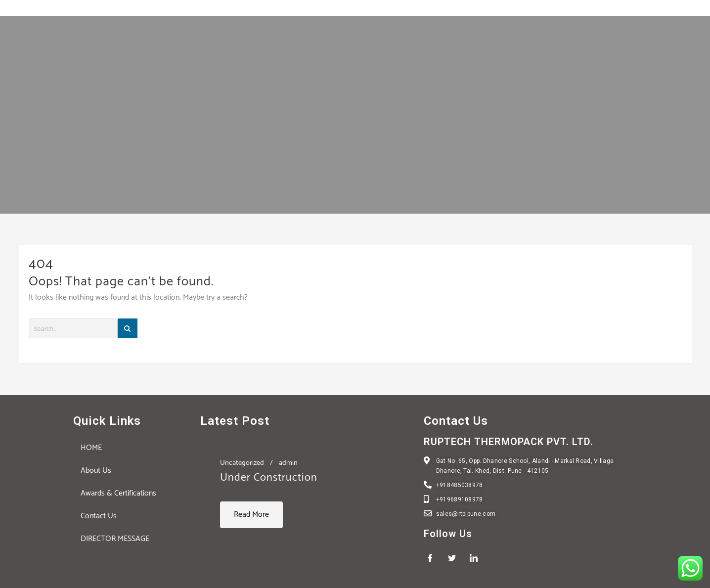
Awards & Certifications (118, 493)
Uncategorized (242, 463)
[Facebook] (434, 558)
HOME (91, 448)
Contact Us (99, 516)
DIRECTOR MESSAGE (115, 539)
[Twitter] (455, 558)
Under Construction (269, 478)
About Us (96, 471)
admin (288, 463)
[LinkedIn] (477, 558)
